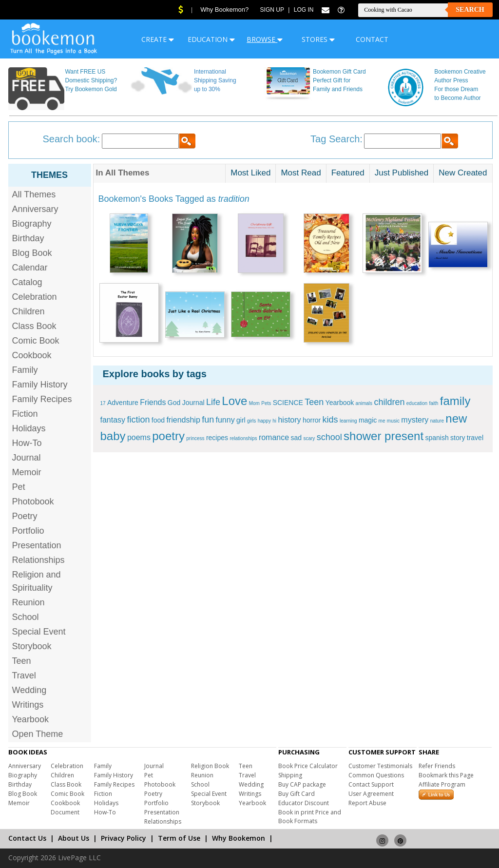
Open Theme (38, 734)
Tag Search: (336, 139)
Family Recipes (42, 399)
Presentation (37, 545)
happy (264, 421)
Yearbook (30, 719)
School (26, 617)
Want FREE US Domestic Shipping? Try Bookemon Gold (91, 80)
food (158, 420)
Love (234, 401)
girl (241, 420)
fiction (138, 420)
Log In (304, 10)
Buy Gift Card (297, 794)
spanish (437, 438)
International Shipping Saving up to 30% (215, 80)
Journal (27, 458)
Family (25, 370)
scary (309, 438)
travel (475, 438)
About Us (74, 838)
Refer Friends (437, 766)
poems (139, 437)
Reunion (29, 602)
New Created (463, 173)
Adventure (123, 403)
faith (434, 403)
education (417, 403)
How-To (27, 443)
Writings (28, 705)
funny (225, 420)
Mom (254, 403)
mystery (415, 420)
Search (470, 10)
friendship (183, 420)
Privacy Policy (124, 838)
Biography (32, 224)
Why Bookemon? (224, 10)
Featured (348, 173)
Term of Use (179, 838)
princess (195, 438)
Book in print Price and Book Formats (310, 817)
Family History (40, 385)
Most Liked (250, 173)
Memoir (27, 472)
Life (213, 402)
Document (65, 812)
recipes (217, 438)
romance (274, 437)
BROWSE (265, 39)
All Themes (34, 194)
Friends (153, 402)
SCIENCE (288, 403)
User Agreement (371, 794)
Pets (266, 403)
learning (348, 421)
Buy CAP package (302, 784)
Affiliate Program (442, 784)
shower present (384, 436)
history (289, 420)
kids (330, 420)
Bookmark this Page (446, 775)
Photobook (33, 502)
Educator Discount (304, 803)
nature (437, 421)
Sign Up (272, 10)
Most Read (301, 173)
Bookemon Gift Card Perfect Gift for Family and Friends (339, 80)
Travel (24, 675)
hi (274, 421)
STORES (318, 39)
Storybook (32, 646)
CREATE (158, 39)
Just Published (402, 173)
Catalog (27, 282)
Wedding (29, 690)
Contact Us (27, 838)
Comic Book (36, 341)
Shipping (290, 775)
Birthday (28, 238)
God (174, 403)
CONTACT (372, 39)
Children (29, 311)
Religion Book (210, 766)
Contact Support (371, 784)
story (458, 438)
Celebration (35, 297)
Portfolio (28, 531)
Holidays (29, 428)
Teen (22, 661)
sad (296, 438)
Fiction (25, 414)
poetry (168, 436)
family (455, 401)
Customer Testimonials (380, 766)
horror (312, 420)
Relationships (38, 560)
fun (208, 420)
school (329, 437)
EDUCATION (211, 39)
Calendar (30, 268)
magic (368, 420)
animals (364, 403)
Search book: (72, 139)
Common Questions (376, 775)
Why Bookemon (239, 838)
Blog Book (32, 253)
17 (103, 403)
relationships (243, 438)
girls (251, 421)
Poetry (25, 516)
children (389, 402)
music (393, 421)
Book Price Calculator (308, 766)
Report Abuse (367, 803)
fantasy (113, 420)
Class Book (34, 326)
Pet (19, 487)
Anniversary (35, 209)
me (382, 421)
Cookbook (32, 355)
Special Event (39, 632)
